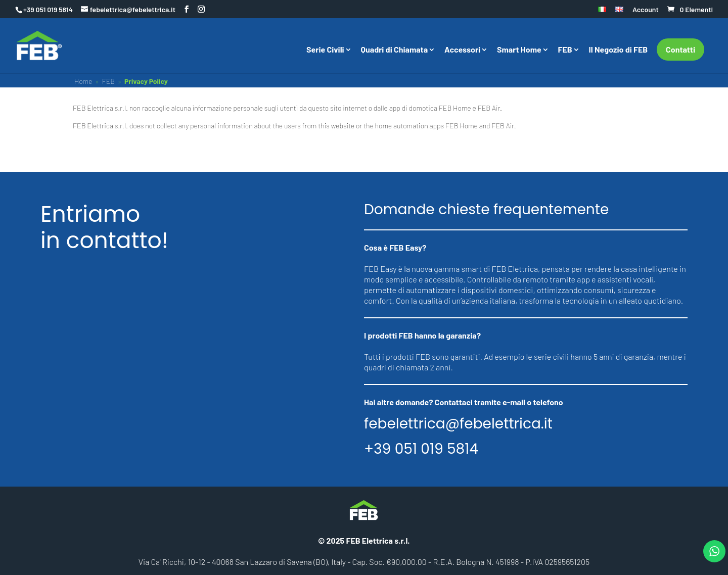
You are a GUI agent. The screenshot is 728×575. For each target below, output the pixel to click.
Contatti (680, 49)
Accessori (462, 50)
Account (646, 10)
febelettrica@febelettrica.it (458, 424)
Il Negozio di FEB (619, 50)
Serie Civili (325, 50)
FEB (565, 50)
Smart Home (519, 50)
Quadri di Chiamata (395, 50)
